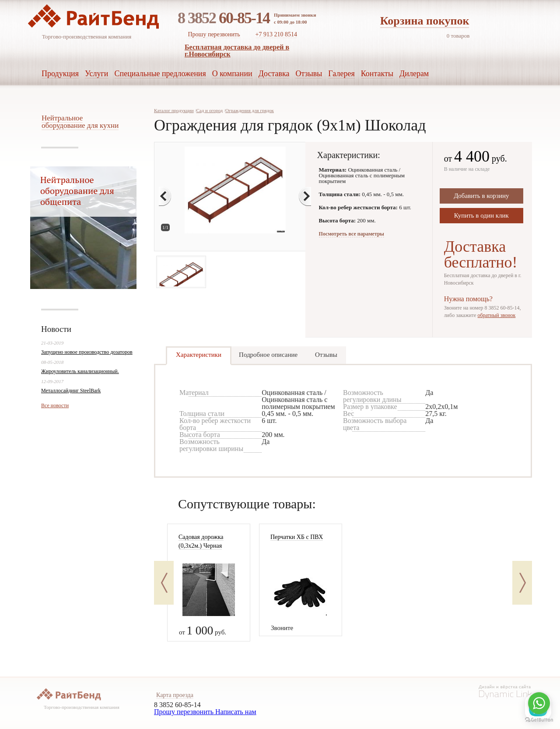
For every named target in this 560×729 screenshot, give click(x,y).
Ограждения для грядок (250, 110)
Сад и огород (209, 110)
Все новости (55, 405)
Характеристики (199, 355)
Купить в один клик (481, 215)
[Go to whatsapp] (539, 703)
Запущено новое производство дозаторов (87, 352)
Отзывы (326, 355)
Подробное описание (268, 355)
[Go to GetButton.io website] (539, 720)
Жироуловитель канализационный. (80, 371)
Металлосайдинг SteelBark (71, 391)
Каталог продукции (174, 110)
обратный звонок (496, 315)
